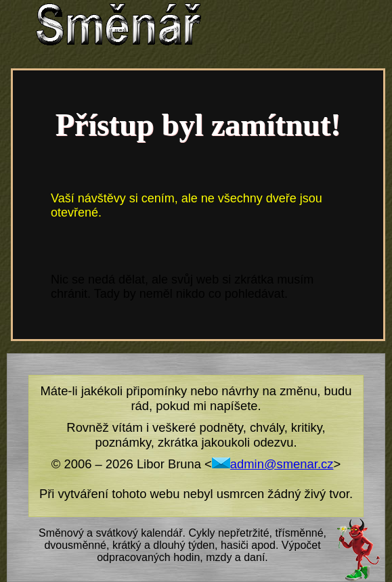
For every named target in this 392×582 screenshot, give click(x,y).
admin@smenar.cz (273, 464)
